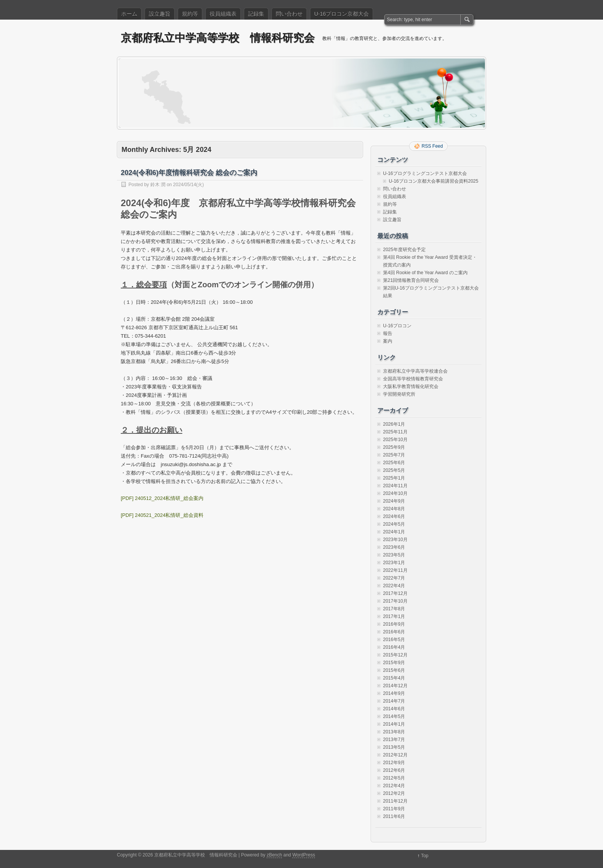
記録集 (256, 14)
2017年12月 (395, 593)
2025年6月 (394, 463)
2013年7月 (394, 740)
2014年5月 (394, 716)
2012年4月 (394, 786)
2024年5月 (394, 524)
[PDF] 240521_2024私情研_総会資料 (162, 515)
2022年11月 (395, 570)
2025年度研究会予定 (404, 250)
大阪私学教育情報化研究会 (411, 387)
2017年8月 (394, 609)
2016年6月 (394, 632)
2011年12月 (395, 801)
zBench (274, 855)
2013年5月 (394, 747)
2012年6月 (394, 770)
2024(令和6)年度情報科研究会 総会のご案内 (189, 173)
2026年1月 (394, 424)
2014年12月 (395, 686)
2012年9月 (394, 763)
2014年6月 (394, 709)
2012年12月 (395, 755)
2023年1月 (394, 563)
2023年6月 (394, 547)
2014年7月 (394, 701)
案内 (388, 341)
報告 (388, 333)
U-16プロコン (397, 326)
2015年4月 (394, 678)
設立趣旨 (160, 14)
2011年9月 (394, 809)
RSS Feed (432, 146)
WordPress (304, 855)
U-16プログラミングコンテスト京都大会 (425, 173)
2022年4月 (394, 586)
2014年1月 (394, 724)
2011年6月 (394, 816)
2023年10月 (395, 540)
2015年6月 (394, 670)
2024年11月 (395, 486)
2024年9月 (394, 501)
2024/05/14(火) (188, 185)
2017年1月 (394, 616)
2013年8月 (394, 732)
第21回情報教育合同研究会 (411, 280)
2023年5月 (394, 555)
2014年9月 (394, 693)
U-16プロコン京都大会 (341, 14)
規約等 (190, 14)
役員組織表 (223, 14)
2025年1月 (394, 478)
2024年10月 (395, 493)
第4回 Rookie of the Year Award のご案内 (425, 273)
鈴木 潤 (158, 185)
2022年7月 (394, 578)
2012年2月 (394, 793)
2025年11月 (395, 432)
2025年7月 (394, 455)
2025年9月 (394, 447)
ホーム (129, 14)
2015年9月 (394, 663)
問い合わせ (289, 14)
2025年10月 (395, 440)
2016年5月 (394, 640)
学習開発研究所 (399, 394)
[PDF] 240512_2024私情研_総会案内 (162, 498)
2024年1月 (394, 532)
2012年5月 (394, 778)
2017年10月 (395, 601)
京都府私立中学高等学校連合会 (415, 371)
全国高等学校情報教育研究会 (413, 379)
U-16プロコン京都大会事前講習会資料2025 (434, 181)
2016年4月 (394, 647)
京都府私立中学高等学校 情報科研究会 (218, 38)
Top (425, 856)
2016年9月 (394, 624)
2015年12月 (395, 655)
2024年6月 (394, 516)
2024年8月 (394, 509)
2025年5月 (394, 470)
